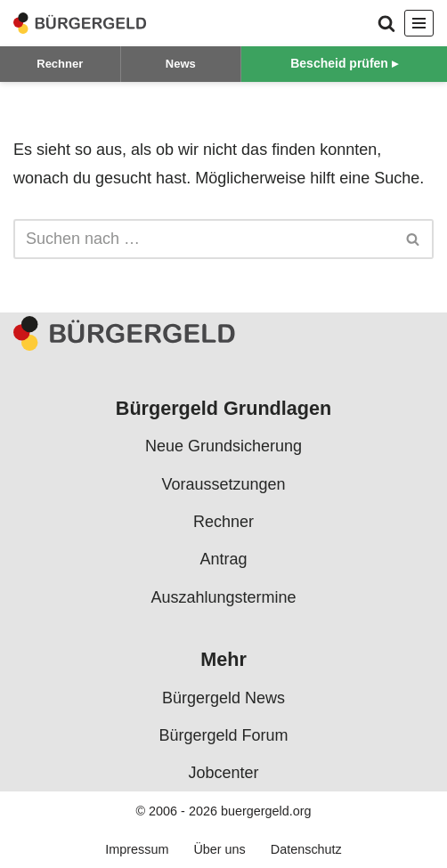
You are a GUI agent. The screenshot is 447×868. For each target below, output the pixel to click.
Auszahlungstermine (223, 597)
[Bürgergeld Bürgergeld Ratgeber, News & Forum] (80, 23)
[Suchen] (386, 23)
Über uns (219, 850)
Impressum (137, 850)
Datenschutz (306, 850)
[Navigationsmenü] (419, 23)
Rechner (60, 64)
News (181, 64)
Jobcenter (223, 774)
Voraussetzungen (223, 484)
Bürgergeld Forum (223, 735)
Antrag (223, 560)
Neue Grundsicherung (223, 447)
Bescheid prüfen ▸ (344, 63)
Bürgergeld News (223, 698)
